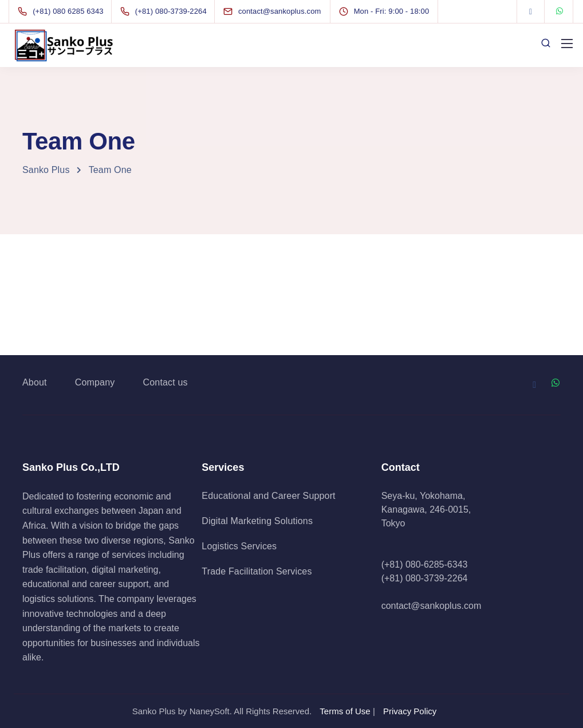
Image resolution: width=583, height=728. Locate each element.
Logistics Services (239, 546)
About (35, 382)
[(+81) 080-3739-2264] (166, 11)
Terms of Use (345, 711)
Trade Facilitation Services (257, 571)
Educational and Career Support (268, 496)
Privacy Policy (410, 711)
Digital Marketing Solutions (257, 521)
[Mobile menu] (567, 44)
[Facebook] (531, 11)
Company (95, 382)
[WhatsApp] (560, 11)
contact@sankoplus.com (432, 606)
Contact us (166, 382)
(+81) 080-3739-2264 (425, 578)
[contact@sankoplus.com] (283, 11)
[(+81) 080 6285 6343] (63, 11)
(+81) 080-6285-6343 (425, 564)
